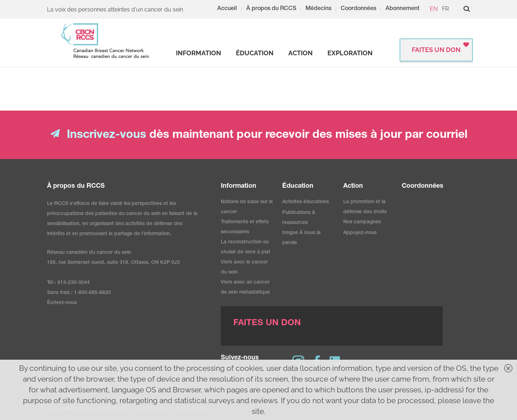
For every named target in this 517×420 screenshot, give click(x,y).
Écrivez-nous (62, 303)
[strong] (199, 53)
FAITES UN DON (436, 50)
